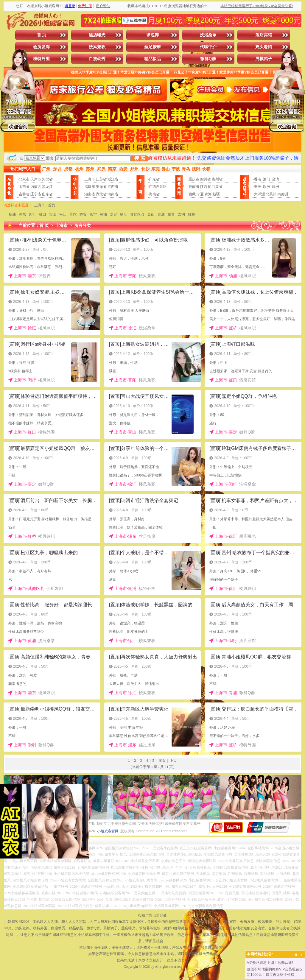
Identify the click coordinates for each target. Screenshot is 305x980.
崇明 (181, 214)
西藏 (192, 194)
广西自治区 (158, 187)
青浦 (161, 214)
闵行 (32, 214)
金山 (151, 214)
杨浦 (12, 214)
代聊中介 (208, 47)
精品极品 (152, 59)
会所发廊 (41, 47)
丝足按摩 (152, 47)
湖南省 (90, 194)
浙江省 (113, 179)
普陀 (73, 214)
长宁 (93, 214)
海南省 (154, 194)
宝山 (53, 214)
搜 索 (140, 158)
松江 (63, 214)
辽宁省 (36, 194)
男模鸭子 (264, 59)
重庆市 (194, 179)
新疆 (216, 194)
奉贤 (171, 214)
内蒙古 (36, 187)
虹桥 (192, 214)
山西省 (24, 187)
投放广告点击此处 (152, 915)
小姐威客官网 (108, 831)
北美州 (271, 194)
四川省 (206, 179)
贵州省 (217, 179)
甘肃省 (217, 187)
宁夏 (200, 194)
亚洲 (258, 187)
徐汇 (124, 214)
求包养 (152, 35)
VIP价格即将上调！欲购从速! (270, 963)
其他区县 (137, 214)
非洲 (276, 187)
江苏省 (101, 179)
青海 (208, 194)
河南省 (113, 194)
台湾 (276, 179)
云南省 (194, 187)
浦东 (22, 214)
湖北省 (101, 194)
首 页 (42, 35)
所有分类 (83, 226)
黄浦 (103, 214)
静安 (83, 214)
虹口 (43, 214)
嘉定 (113, 214)
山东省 (47, 194)
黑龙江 (47, 187)
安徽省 (101, 187)
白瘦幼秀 (97, 59)
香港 (258, 179)
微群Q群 (208, 59)
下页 (173, 761)
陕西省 (206, 187)
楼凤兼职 (97, 47)
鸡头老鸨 (264, 47)
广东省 (154, 179)
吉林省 (24, 194)
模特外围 (41, 59)
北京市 (24, 179)
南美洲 (283, 194)
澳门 (267, 179)
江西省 (113, 187)
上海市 (90, 179)
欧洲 (267, 187)
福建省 (90, 187)
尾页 (162, 761)
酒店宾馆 (264, 35)
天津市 (36, 179)
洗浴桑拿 (208, 35)
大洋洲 (259, 194)
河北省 (47, 179)
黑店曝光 (97, 35)
